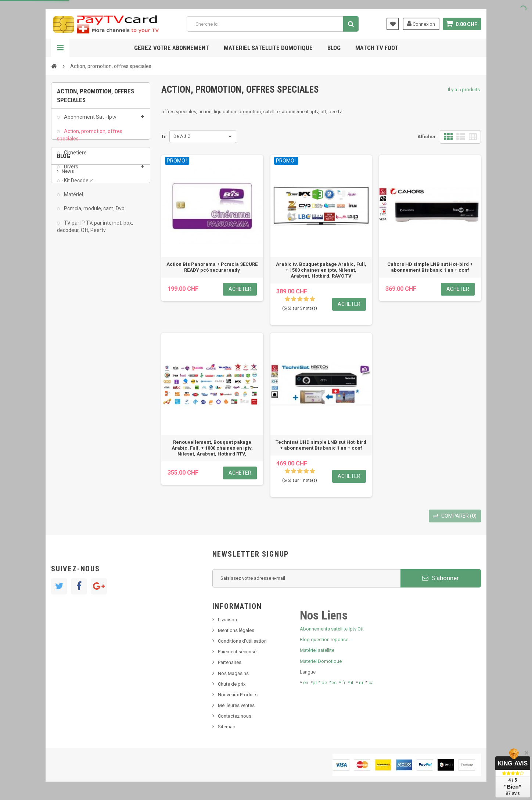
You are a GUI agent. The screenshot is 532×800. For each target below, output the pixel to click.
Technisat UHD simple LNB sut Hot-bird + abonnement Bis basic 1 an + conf (321, 445)
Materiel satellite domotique (268, 48)
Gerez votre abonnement (172, 48)
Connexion (421, 24)
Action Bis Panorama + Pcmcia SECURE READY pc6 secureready (212, 267)
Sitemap (227, 727)
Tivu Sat (70, 327)
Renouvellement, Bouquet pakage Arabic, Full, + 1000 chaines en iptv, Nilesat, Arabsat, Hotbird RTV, (212, 448)
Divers (71, 171)
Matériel (73, 199)
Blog (334, 48)
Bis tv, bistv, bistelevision (88, 316)
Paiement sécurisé (237, 652)
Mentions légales (236, 630)
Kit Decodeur (78, 185)
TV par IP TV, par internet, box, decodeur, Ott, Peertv (95, 231)
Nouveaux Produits (238, 695)
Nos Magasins (233, 673)
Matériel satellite (317, 650)
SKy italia (71, 305)
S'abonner (441, 578)
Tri (164, 137)
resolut (69, 338)
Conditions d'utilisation (242, 641)
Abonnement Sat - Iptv (90, 121)
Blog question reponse (324, 640)
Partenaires (230, 662)
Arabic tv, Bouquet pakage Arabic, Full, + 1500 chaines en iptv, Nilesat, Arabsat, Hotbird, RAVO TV (321, 270)
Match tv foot (377, 48)
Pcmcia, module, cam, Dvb (94, 213)
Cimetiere (75, 157)
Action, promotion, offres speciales (90, 139)
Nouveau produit (79, 294)
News (68, 283)
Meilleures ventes (236, 705)
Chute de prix (232, 684)
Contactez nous (235, 716)
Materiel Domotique (321, 661)
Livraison (227, 620)
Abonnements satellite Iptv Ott (332, 629)
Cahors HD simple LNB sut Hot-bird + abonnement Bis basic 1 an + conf (430, 267)
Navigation (60, 48)
